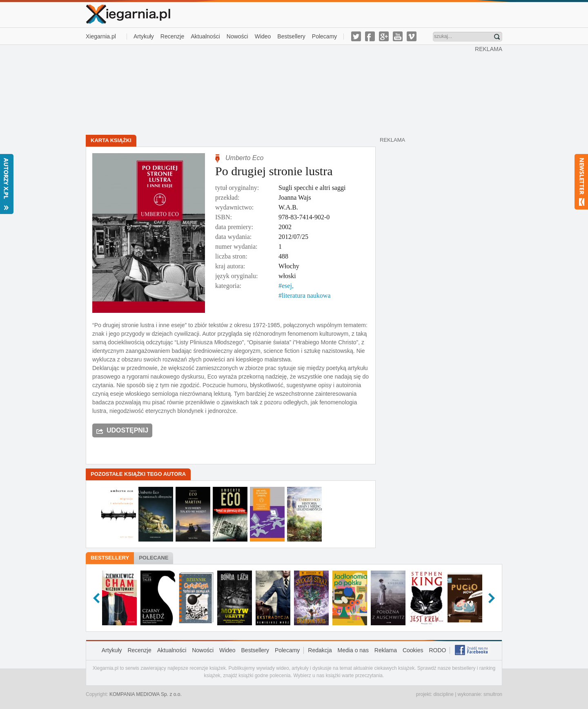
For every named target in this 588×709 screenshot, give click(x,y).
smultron (493, 694)
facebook (370, 36)
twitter (356, 36)
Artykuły (144, 36)
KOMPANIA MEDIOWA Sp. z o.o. (146, 694)
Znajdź (497, 37)
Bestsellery (291, 36)
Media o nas (353, 650)
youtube (398, 36)
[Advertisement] (281, 89)
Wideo (263, 36)
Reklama (386, 650)
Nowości (237, 36)
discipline (443, 694)
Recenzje (172, 36)
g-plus (384, 36)
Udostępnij (127, 430)
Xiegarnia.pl (101, 36)
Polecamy (324, 36)
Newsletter (581, 182)
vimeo (412, 36)
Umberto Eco (244, 158)
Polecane (154, 558)
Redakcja (320, 650)
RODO (437, 650)
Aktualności (205, 36)
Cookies (413, 650)
